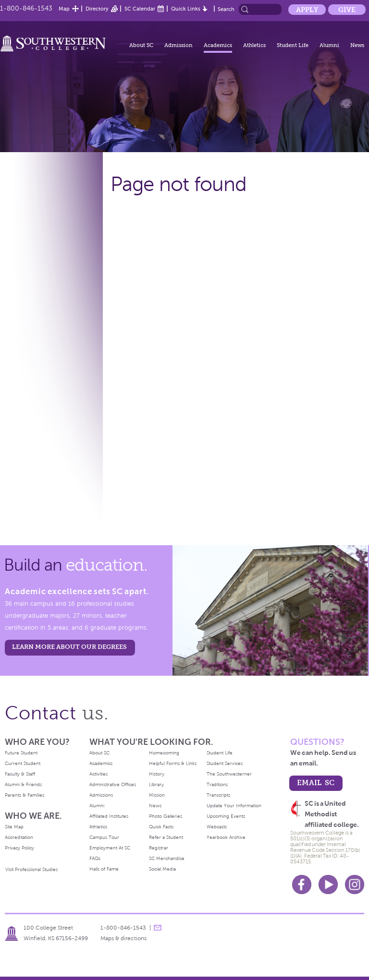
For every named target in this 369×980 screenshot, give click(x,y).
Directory (97, 9)
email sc (316, 783)
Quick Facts (161, 827)
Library (156, 784)
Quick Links (186, 9)
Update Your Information (234, 806)
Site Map (14, 827)
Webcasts (217, 827)
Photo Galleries (166, 816)
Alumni (329, 45)
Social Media (162, 869)
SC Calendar (140, 9)
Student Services (225, 763)
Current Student (23, 763)
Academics (218, 45)
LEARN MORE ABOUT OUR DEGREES (69, 647)
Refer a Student (166, 837)
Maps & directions (123, 938)
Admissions (101, 795)
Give (347, 10)
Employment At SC (110, 848)
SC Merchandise (167, 858)
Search (226, 9)
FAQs (95, 858)
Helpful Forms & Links (173, 763)
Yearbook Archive (226, 837)
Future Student (21, 753)
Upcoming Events (226, 816)
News (357, 45)
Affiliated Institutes (109, 816)
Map (64, 9)
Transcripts (218, 795)
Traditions (217, 784)
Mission (157, 795)
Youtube (328, 884)
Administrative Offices (113, 784)
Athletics (254, 45)
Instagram (355, 884)
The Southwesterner (229, 774)
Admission (178, 45)
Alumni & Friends (23, 784)
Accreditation (19, 837)
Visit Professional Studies (31, 869)
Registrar (159, 848)
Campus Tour (104, 837)
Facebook (302, 884)
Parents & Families (25, 795)
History (157, 774)
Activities (98, 774)
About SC (141, 45)
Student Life (293, 45)
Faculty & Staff (20, 774)
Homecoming (164, 753)
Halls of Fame (104, 869)
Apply (307, 10)
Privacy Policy (19, 848)
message (158, 928)
